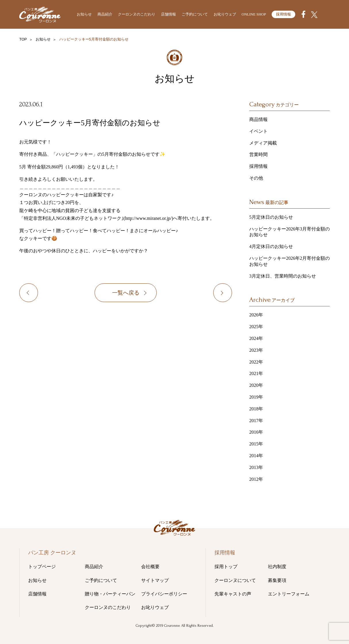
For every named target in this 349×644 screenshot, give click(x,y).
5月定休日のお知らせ (271, 217)
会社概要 (150, 567)
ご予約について (195, 14)
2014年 (256, 456)
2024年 (256, 338)
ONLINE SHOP (254, 14)
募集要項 (277, 580)
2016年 (256, 432)
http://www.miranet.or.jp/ (148, 218)
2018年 (256, 409)
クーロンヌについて (235, 580)
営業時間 (258, 154)
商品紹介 (105, 14)
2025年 (256, 327)
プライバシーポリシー (164, 594)
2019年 (256, 397)
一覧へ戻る (126, 294)
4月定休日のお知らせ (271, 246)
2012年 (256, 479)
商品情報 (258, 119)
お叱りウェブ (225, 14)
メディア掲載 (263, 143)
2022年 (256, 362)
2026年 (256, 315)
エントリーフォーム (289, 594)
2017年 (256, 421)
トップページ (42, 567)
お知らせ (84, 14)
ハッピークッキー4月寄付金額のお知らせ (39, 294)
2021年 (256, 373)
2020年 (256, 385)
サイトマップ (155, 580)
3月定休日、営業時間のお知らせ (283, 276)
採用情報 (283, 14)
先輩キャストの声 (233, 594)
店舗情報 (168, 14)
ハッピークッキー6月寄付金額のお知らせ (232, 294)
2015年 (256, 444)
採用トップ (226, 567)
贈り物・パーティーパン (110, 594)
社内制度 (277, 567)
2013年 (256, 467)
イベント (258, 131)
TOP (23, 39)
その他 (65, 104)
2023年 (256, 350)
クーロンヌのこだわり (137, 14)
